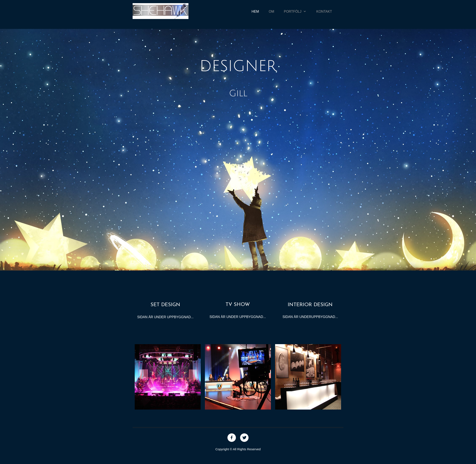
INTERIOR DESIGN (310, 305)
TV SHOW (238, 305)
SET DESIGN (165, 305)
